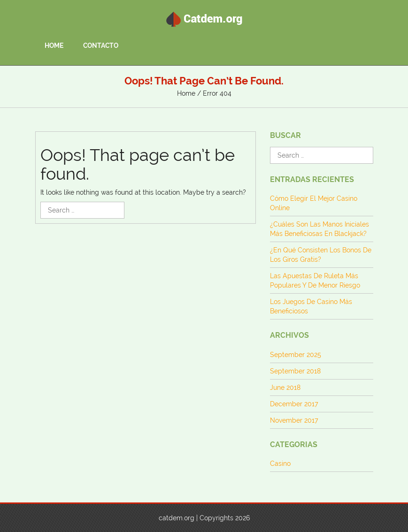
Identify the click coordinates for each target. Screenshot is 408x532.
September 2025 (296, 355)
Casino (280, 464)
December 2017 (294, 404)
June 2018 (285, 388)
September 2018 (295, 371)
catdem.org (177, 518)
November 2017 (294, 420)
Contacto (101, 46)
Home (54, 46)
